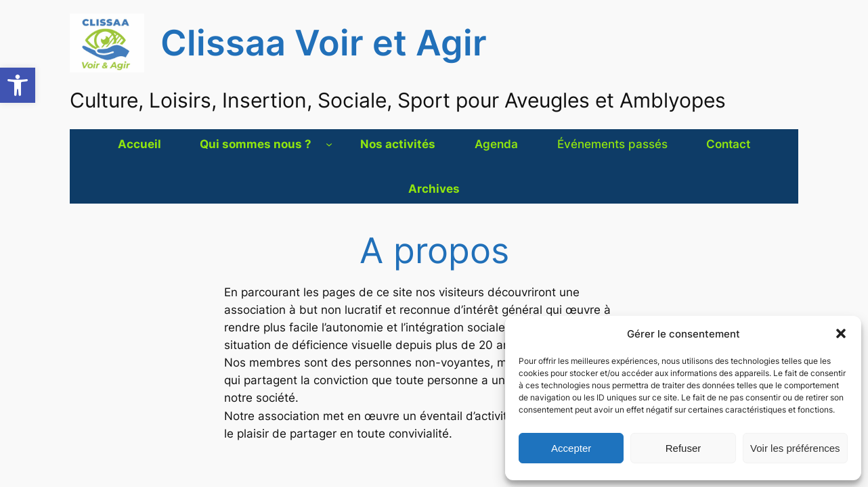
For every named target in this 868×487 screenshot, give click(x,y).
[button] (18, 85)
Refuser (683, 448)
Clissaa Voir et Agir (324, 43)
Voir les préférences (795, 448)
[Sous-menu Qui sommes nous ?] (329, 144)
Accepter (571, 448)
